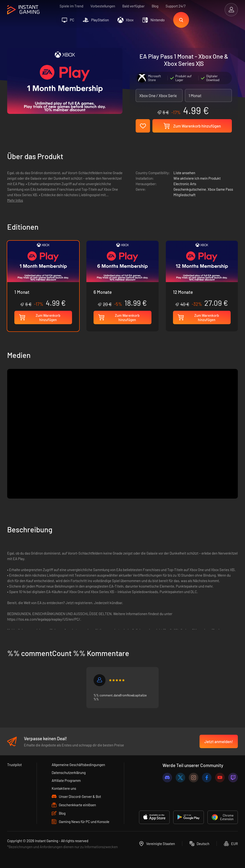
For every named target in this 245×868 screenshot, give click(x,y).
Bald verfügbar (133, 6)
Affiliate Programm (66, 780)
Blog (155, 6)
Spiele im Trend (71, 6)
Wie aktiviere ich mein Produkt (197, 178)
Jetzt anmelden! (219, 741)
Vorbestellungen (103, 6)
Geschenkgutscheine (190, 189)
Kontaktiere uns (64, 788)
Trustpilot (14, 765)
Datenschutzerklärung (69, 773)
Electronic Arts (185, 184)
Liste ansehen (184, 173)
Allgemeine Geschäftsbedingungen (78, 765)
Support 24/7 (175, 6)
